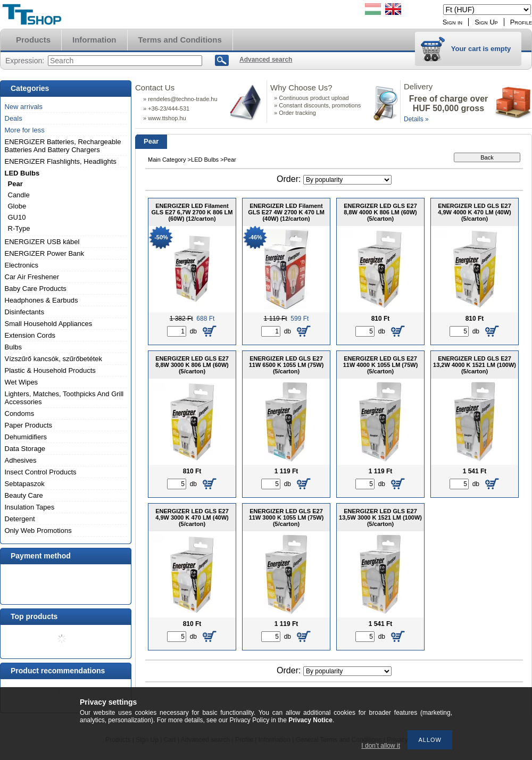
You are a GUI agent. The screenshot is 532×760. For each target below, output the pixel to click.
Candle (19, 195)
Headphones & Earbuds (41, 300)
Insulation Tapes (30, 507)
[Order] (347, 180)
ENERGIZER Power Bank (45, 253)
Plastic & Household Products (50, 370)
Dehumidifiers (26, 437)
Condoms (20, 414)
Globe (17, 206)
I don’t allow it (381, 746)
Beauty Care (24, 495)
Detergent (20, 519)
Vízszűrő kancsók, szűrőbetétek (54, 359)
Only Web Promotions (38, 531)
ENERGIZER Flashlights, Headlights (61, 161)
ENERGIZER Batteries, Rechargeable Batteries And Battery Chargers (63, 146)
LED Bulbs (22, 173)
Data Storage (25, 449)
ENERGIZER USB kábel (42, 242)
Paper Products (29, 425)
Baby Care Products (36, 289)
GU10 (17, 217)
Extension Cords (30, 335)
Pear (15, 184)
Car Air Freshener (32, 277)
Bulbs (14, 347)
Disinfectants (24, 312)
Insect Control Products (41, 472)
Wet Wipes (22, 382)
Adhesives (21, 460)
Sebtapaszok (25, 484)
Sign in (452, 22)
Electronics (22, 265)
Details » (416, 119)
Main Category (167, 160)
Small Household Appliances (49, 324)
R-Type (19, 228)
